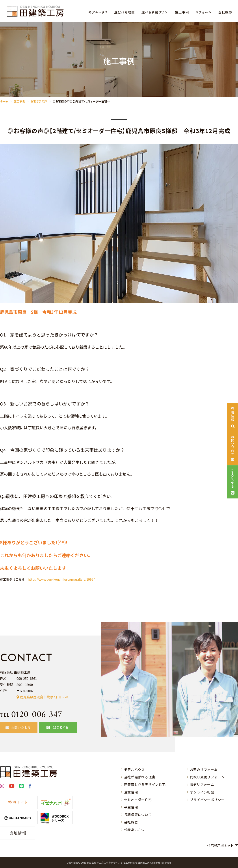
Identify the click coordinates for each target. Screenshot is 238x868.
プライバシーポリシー (207, 800)
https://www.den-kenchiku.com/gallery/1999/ (61, 579)
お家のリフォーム (204, 769)
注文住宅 (131, 792)
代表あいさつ (135, 830)
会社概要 (131, 822)
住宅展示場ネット (220, 845)
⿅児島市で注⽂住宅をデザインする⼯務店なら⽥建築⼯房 (118, 862)
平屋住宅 (131, 807)
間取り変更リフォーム (207, 777)
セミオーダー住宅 (138, 800)
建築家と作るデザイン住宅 (145, 784)
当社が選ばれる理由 (140, 777)
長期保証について (138, 815)
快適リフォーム (202, 784)
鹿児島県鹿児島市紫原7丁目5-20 (44, 697)
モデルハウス (135, 769)
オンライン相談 (202, 792)
